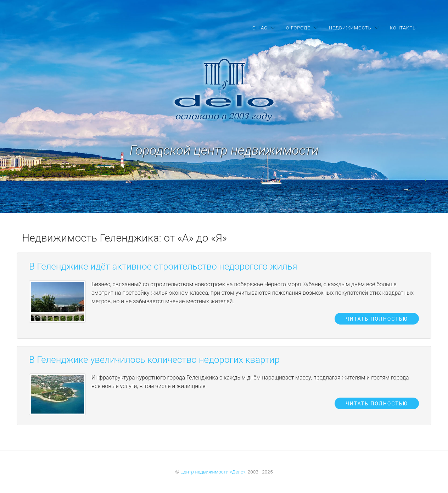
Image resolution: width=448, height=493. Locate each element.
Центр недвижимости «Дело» (213, 472)
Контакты (403, 28)
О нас (260, 28)
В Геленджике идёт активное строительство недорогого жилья (163, 266)
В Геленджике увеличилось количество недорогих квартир (154, 360)
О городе (298, 28)
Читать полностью (377, 319)
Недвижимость (350, 28)
